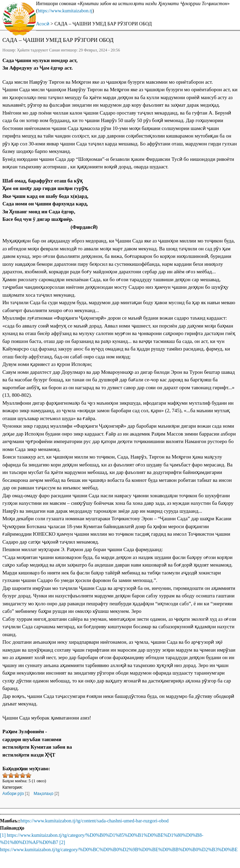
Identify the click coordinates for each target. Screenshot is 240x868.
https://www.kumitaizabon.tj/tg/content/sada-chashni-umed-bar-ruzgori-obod (95, 821)
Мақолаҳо (44, 794)
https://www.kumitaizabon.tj (65, 11)
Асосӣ (43, 24)
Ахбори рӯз (13, 794)
